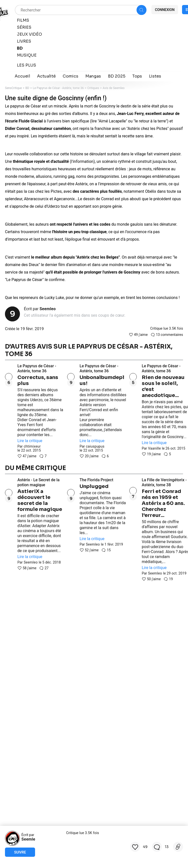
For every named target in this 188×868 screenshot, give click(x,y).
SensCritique (13, 88)
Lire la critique (30, 441)
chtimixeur (32, 446)
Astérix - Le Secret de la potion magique (38, 482)
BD (27, 88)
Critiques (93, 88)
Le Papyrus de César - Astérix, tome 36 (58, 88)
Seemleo (48, 309)
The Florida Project (96, 480)
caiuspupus (95, 446)
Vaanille (154, 448)
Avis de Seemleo (114, 88)
